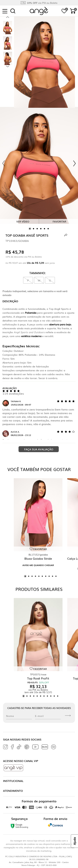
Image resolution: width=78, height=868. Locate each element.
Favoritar (59, 221)
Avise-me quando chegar (38, 565)
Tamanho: (38, 273)
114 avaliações (13, 393)
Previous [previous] (8, 17)
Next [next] (8, 66)
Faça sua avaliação (39, 449)
